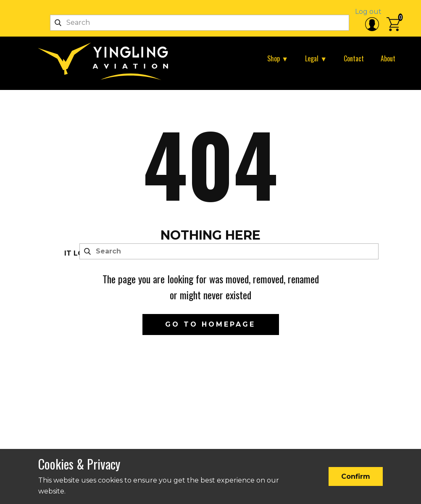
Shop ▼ (278, 58)
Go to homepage (210, 324)
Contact (354, 58)
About (388, 58)
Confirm (356, 476)
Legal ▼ (316, 58)
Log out (368, 12)
